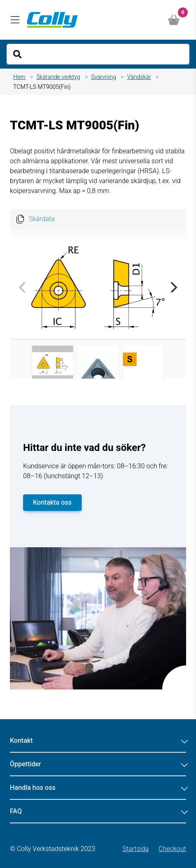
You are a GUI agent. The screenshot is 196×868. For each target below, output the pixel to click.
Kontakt (98, 741)
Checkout (172, 849)
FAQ (98, 811)
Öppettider (98, 764)
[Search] (98, 54)
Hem (19, 77)
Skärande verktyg (58, 77)
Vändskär (139, 77)
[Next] (173, 287)
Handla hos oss (98, 788)
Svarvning (104, 77)
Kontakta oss (52, 503)
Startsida (136, 849)
